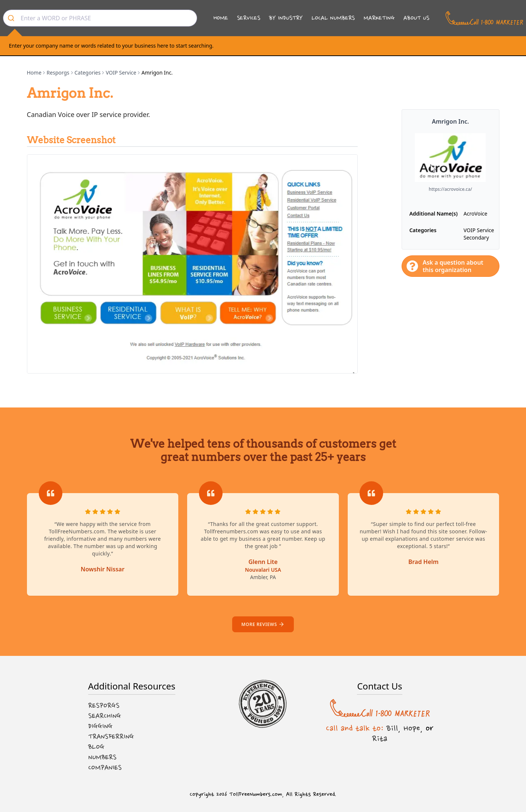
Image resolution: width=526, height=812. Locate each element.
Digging (100, 726)
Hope (412, 728)
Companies (105, 768)
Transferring (111, 737)
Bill (392, 728)
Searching (105, 716)
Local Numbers (333, 18)
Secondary (476, 238)
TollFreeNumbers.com (256, 794)
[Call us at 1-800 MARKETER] (484, 18)
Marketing (379, 18)
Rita (380, 739)
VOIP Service (121, 73)
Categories (88, 73)
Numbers (102, 757)
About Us (416, 18)
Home (221, 18)
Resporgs (58, 73)
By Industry (286, 18)
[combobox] (100, 18)
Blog (96, 747)
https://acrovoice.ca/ (450, 189)
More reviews (263, 624)
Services (249, 18)
